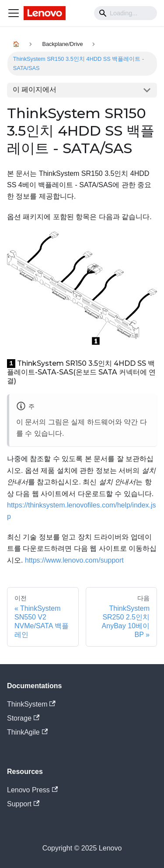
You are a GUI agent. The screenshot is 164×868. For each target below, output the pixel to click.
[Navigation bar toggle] (14, 13)
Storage (23, 718)
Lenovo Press (32, 790)
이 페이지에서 (35, 89)
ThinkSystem (31, 704)
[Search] (126, 13)
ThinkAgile (27, 732)
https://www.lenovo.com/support (74, 560)
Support (23, 804)
